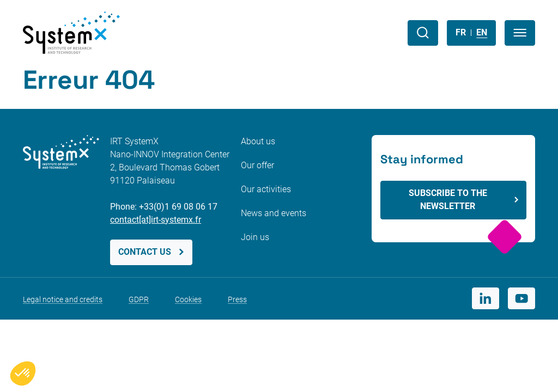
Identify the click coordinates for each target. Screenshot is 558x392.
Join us (255, 237)
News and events (274, 213)
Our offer (257, 165)
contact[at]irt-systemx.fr (156, 220)
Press (237, 299)
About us (258, 141)
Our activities (266, 189)
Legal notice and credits (63, 299)
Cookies (188, 299)
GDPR (139, 299)
